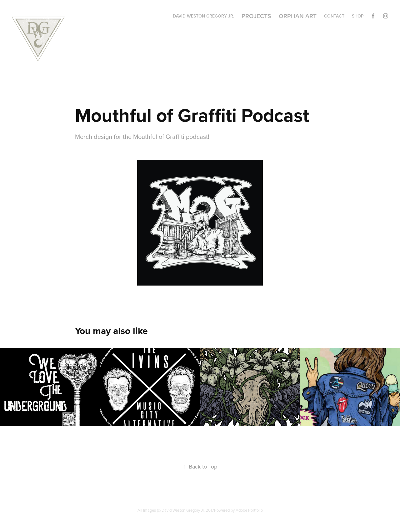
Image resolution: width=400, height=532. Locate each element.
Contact (334, 16)
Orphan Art (298, 16)
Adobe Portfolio (249, 510)
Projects (256, 16)
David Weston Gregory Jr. (203, 16)
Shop (358, 16)
